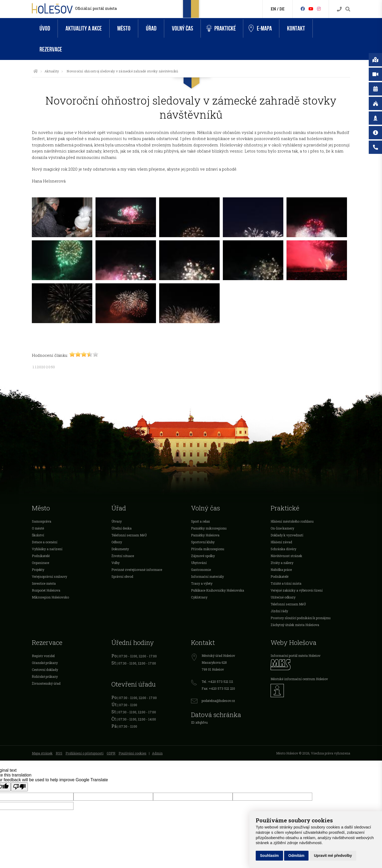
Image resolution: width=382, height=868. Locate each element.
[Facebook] (303, 9)
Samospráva (42, 521)
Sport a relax (200, 521)
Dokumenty (120, 549)
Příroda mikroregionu (208, 549)
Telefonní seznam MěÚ (129, 535)
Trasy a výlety (202, 583)
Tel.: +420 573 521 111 (217, 682)
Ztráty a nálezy (282, 563)
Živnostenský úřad (46, 683)
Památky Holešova (205, 535)
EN (273, 9)
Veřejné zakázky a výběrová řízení (297, 590)
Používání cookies (133, 753)
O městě (38, 528)
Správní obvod (122, 576)
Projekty (38, 570)
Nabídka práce (281, 570)
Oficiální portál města (96, 8)
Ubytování (199, 563)
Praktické (221, 29)
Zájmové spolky (203, 556)
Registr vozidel (43, 656)
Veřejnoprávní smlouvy (49, 576)
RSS (59, 753)
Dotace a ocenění (45, 542)
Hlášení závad (281, 542)
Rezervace (51, 49)
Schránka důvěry (283, 549)
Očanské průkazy (45, 663)
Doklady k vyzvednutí (287, 535)
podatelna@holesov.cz (218, 701)
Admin (157, 753)
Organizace (40, 563)
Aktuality (52, 71)
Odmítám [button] (296, 856)
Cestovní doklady (45, 670)
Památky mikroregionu (209, 528)
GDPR (111, 753)
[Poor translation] (19, 787)
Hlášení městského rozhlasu (292, 521)
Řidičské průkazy (45, 676)
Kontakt (296, 29)
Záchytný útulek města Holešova (295, 625)
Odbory (117, 542)
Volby (116, 563)
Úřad (151, 29)
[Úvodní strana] (36, 71)
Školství (38, 535)
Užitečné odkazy (283, 597)
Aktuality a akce (84, 29)
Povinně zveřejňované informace (137, 570)
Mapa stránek (42, 753)
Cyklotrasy (199, 597)
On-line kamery (282, 528)
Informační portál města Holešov (296, 656)
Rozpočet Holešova (46, 590)
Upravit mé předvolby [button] (333, 856)
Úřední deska (121, 528)
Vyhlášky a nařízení (47, 549)
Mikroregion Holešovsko (50, 597)
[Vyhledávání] (348, 9)
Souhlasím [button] (269, 856)
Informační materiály (207, 576)
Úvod (45, 29)
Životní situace (123, 556)
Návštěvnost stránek (286, 556)
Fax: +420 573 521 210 (218, 688)
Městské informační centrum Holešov (299, 679)
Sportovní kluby (203, 542)
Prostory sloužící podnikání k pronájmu (301, 618)
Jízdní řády (279, 611)
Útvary (117, 521)
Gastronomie (201, 570)
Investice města (44, 583)
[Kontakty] (339, 9)
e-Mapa (260, 29)
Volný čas (183, 29)
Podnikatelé (41, 556)
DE (282, 9)
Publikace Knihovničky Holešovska (218, 590)
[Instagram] (319, 9)
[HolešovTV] (311, 9)
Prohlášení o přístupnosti (84, 753)
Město (124, 29)
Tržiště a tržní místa (286, 583)
